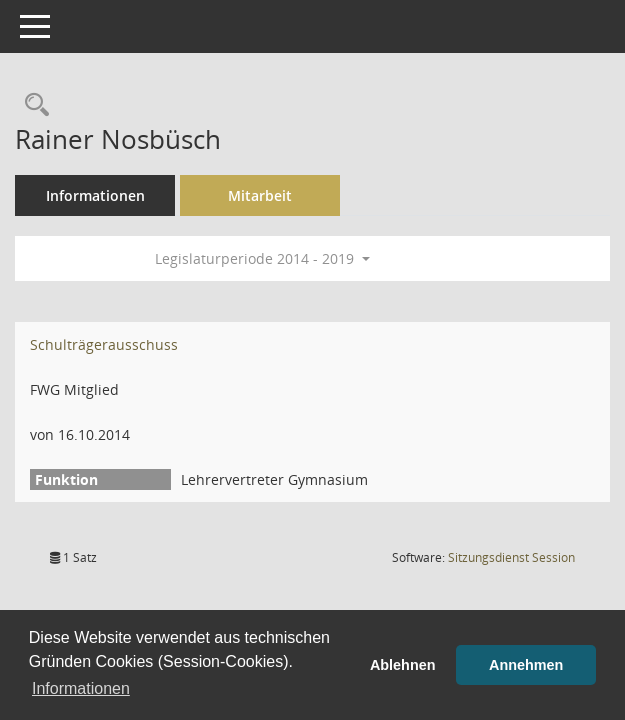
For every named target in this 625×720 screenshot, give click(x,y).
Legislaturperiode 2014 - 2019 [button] (262, 258)
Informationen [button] (81, 688)
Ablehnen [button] (403, 665)
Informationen (95, 195)
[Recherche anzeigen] (32, 105)
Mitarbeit (260, 195)
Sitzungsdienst (511, 557)
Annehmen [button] (526, 665)
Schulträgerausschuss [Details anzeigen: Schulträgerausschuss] (104, 344)
